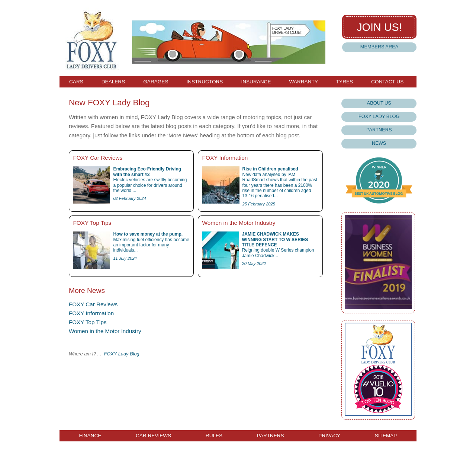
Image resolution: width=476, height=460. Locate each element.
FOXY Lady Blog (122, 354)
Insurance (256, 82)
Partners (379, 130)
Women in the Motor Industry (105, 331)
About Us (379, 103)
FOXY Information (91, 313)
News (379, 143)
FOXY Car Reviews (93, 304)
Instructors (205, 82)
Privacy (329, 436)
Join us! (379, 27)
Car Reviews (153, 436)
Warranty (303, 82)
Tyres (345, 82)
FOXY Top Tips (88, 322)
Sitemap (386, 436)
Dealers (113, 82)
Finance (90, 436)
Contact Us (387, 82)
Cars (76, 82)
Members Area (379, 47)
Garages (156, 82)
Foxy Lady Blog (379, 116)
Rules (214, 436)
